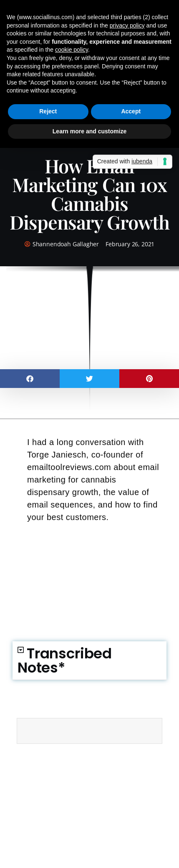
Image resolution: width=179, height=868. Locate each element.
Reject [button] (48, 111)
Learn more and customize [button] (89, 131)
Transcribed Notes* (65, 660)
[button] (30, 379)
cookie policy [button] (72, 50)
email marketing (98, 757)
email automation (48, 757)
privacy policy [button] (127, 25)
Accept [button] (131, 111)
